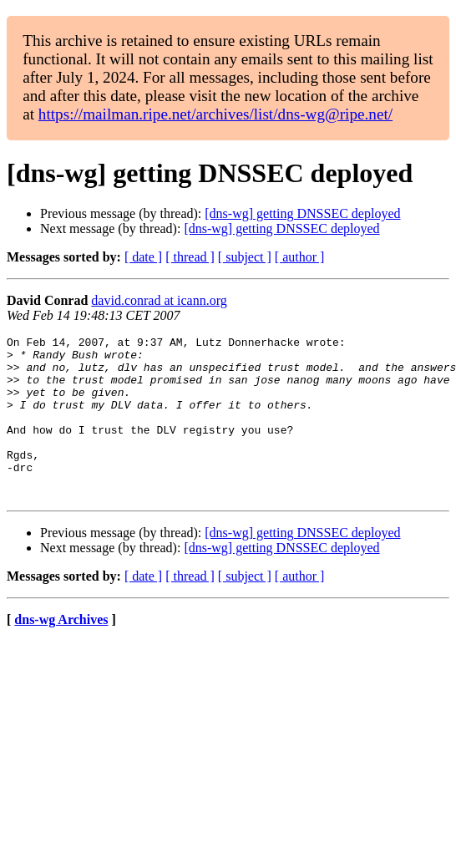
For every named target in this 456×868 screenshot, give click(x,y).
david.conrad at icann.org (159, 300)
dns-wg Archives (61, 652)
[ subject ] (245, 257)
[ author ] (300, 257)
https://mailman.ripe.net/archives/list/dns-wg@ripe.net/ (215, 114)
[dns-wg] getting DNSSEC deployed (302, 213)
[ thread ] (190, 257)
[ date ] (143, 257)
